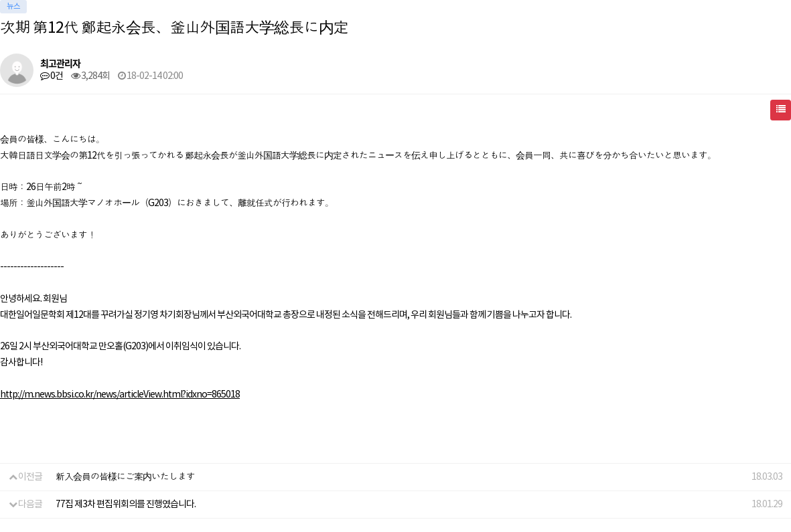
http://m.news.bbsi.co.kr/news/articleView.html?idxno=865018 (120, 395)
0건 (52, 76)
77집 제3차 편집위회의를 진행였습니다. (126, 505)
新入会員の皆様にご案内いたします (125, 477)
